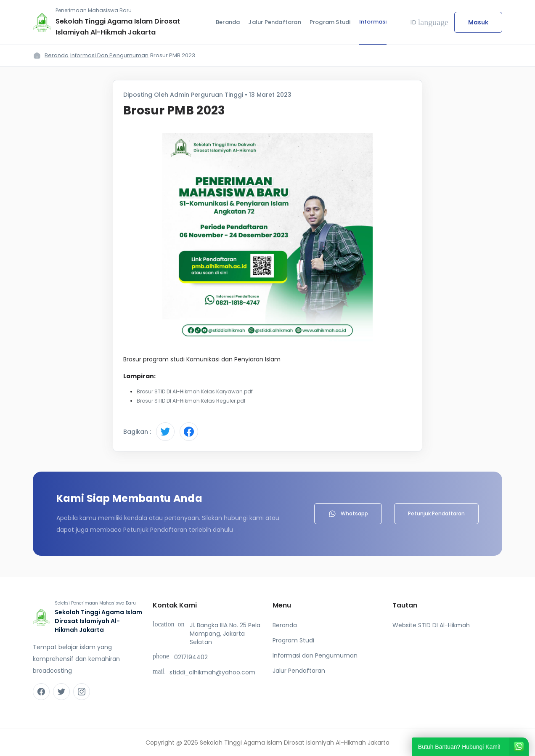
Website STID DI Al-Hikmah (431, 625)
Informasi (373, 22)
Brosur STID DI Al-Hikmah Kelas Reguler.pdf (191, 401)
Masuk (478, 22)
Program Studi (330, 22)
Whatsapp (348, 514)
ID (429, 22)
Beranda (228, 22)
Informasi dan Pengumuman (109, 55)
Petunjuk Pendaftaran (436, 513)
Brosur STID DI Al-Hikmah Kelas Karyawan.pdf (195, 391)
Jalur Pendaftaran (274, 22)
